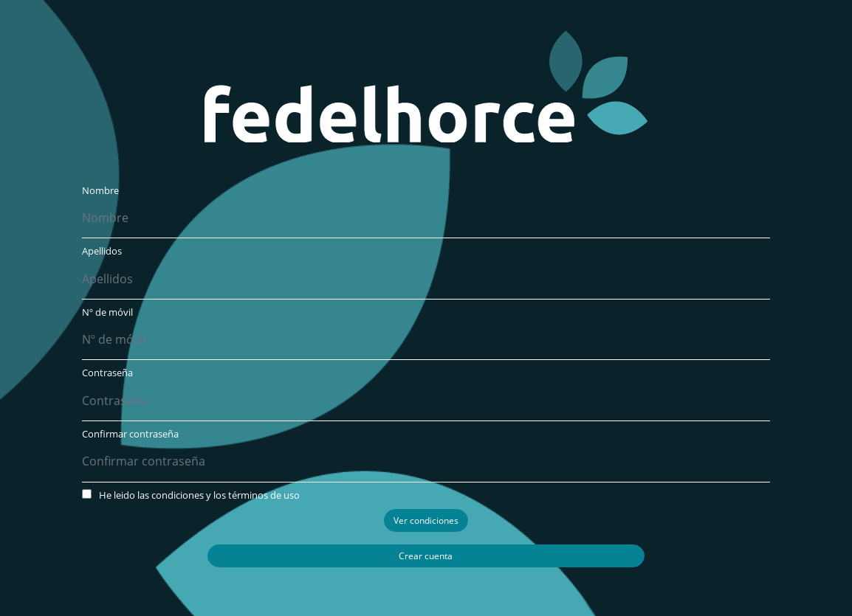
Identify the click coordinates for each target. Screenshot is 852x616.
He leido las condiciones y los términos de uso (191, 495)
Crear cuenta (426, 556)
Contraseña (107, 373)
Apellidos (102, 251)
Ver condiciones (426, 520)
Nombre (100, 190)
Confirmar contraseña (130, 434)
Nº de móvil (107, 312)
